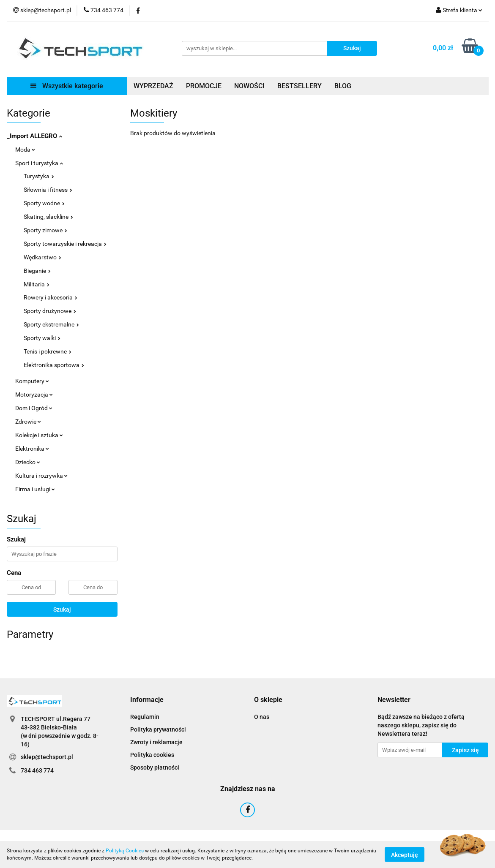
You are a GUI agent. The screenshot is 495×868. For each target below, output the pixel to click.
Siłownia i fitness (48, 190)
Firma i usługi (35, 489)
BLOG (343, 86)
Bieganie (37, 271)
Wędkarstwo (42, 257)
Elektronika (32, 449)
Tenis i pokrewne (48, 351)
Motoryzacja (34, 395)
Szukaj (62, 610)
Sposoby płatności (155, 767)
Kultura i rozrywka (41, 476)
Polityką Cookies (125, 851)
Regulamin (145, 717)
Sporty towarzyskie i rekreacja (65, 244)
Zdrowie (28, 422)
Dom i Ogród (34, 408)
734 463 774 (37, 770)
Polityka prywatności (158, 729)
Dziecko (28, 462)
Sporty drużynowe (50, 311)
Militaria (37, 284)
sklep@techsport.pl (47, 757)
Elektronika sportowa (54, 365)
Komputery (32, 381)
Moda (25, 150)
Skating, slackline (48, 217)
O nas (262, 717)
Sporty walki (42, 338)
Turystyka (39, 176)
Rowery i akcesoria (51, 297)
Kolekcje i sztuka (39, 435)
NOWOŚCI (249, 86)
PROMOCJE (204, 86)
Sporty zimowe (45, 230)
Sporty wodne (44, 203)
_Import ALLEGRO (34, 136)
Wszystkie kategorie (67, 86)
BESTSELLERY (299, 86)
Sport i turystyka (39, 163)
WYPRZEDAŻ (153, 86)
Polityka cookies (152, 755)
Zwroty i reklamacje (156, 742)
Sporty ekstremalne (51, 324)
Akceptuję (405, 854)
